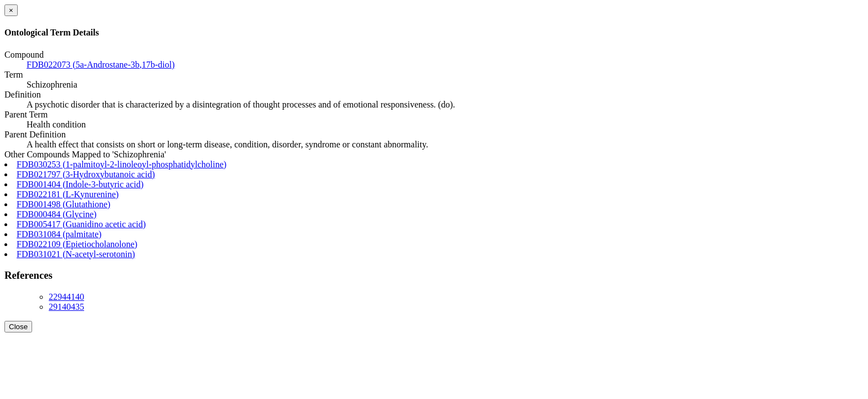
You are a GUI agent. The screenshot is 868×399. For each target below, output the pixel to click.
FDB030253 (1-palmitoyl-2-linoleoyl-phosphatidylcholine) (122, 164)
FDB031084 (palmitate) (59, 234)
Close (18, 327)
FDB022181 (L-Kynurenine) (68, 194)
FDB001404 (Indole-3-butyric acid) (80, 184)
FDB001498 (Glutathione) (63, 204)
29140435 (66, 307)
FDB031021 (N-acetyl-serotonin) (76, 254)
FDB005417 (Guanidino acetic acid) (81, 224)
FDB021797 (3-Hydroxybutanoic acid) (86, 174)
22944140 (66, 297)
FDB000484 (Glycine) (56, 214)
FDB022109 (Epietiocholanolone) (77, 244)
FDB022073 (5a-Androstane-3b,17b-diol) (101, 65)
